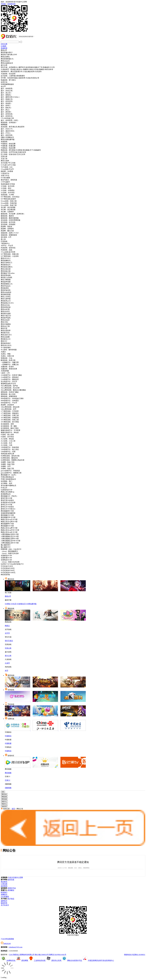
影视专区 (11, 756)
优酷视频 (8, 788)
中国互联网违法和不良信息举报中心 (98, 960)
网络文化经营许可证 (72, 960)
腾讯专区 (11, 579)
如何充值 (11, 880)
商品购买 (4, 882)
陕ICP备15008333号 (42, 955)
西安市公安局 (54, 960)
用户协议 (11, 899)
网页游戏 (11, 675)
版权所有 (4, 903)
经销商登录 (11, 4)
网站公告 (20, 809)
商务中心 (4, 802)
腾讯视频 (8, 773)
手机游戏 (11, 704)
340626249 (6, 944)
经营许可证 (12, 888)
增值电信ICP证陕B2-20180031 (135, 955)
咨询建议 (11, 890)
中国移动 (8, 736)
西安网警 (22, 960)
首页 (3, 792)
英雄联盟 (4, 48)
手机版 (3, 4)
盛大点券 (8, 656)
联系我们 (4, 892)
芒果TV (8, 780)
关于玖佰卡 (5, 905)
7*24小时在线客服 (7, 939)
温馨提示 (4, 894)
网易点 (7, 626)
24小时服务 (5, 897)
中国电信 (8, 751)
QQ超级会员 (21, 604)
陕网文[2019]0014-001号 (58, 955)
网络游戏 (11, 609)
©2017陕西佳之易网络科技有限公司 (22, 955)
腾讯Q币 (8, 596)
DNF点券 (4, 44)
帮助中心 (4, 804)
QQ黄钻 (8, 604)
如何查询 (4, 886)
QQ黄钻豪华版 (31, 604)
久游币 (7, 663)
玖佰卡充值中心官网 (16, 877)
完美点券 (8, 648)
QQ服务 (4, 46)
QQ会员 (14, 604)
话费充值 (11, 719)
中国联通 (8, 743)
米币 (6, 671)
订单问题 (4, 884)
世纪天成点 (9, 641)
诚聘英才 (4, 901)
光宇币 (7, 633)
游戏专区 (4, 806)
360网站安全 (8, 960)
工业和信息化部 (37, 960)
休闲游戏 (11, 690)
